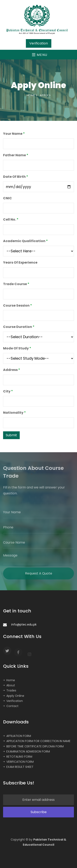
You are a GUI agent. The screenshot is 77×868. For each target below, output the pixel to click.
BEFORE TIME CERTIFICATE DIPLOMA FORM (33, 746)
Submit (11, 435)
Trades (10, 690)
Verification (13, 701)
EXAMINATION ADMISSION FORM (26, 751)
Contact (11, 706)
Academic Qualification (25, 241)
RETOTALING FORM (18, 757)
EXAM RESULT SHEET (18, 767)
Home (32, 96)
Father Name (16, 155)
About (9, 685)
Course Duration (19, 327)
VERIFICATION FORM (18, 762)
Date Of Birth (16, 177)
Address (12, 370)
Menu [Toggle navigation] (40, 55)
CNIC (7, 198)
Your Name (14, 134)
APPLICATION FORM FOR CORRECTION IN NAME (37, 741)
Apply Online (14, 696)
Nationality (14, 413)
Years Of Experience (20, 262)
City (8, 391)
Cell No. (11, 219)
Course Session (18, 305)
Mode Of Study (17, 348)
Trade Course (16, 284)
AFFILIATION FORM (17, 736)
